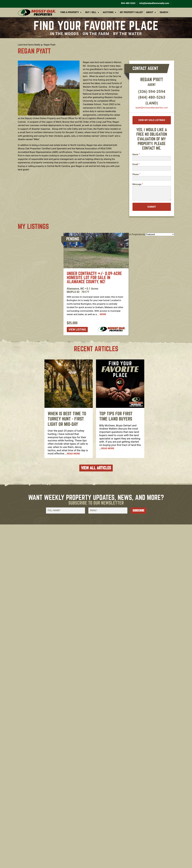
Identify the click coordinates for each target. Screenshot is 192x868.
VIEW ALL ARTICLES (96, 468)
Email (135, 164)
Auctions (108, 12)
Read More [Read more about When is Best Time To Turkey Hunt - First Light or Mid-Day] (74, 454)
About (150, 12)
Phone (136, 174)
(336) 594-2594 (152, 92)
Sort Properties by (136, 234)
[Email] (108, 510)
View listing (77, 330)
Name (135, 154)
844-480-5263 (128, 3)
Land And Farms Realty (29, 45)
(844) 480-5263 (152, 97)
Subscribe (138, 511)
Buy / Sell (91, 12)
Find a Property (70, 12)
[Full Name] (65, 510)
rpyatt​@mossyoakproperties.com (152, 108)
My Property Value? (131, 12)
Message (137, 184)
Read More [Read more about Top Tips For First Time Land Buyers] (108, 448)
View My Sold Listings (152, 120)
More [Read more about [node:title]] (103, 314)
